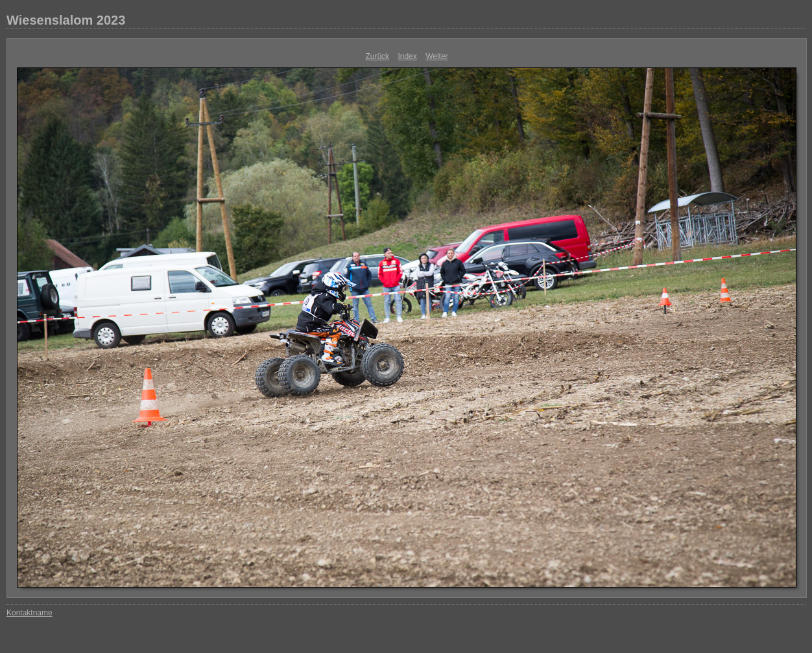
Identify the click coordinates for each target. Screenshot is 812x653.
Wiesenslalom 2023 (66, 20)
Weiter (436, 56)
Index (407, 56)
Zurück (377, 56)
